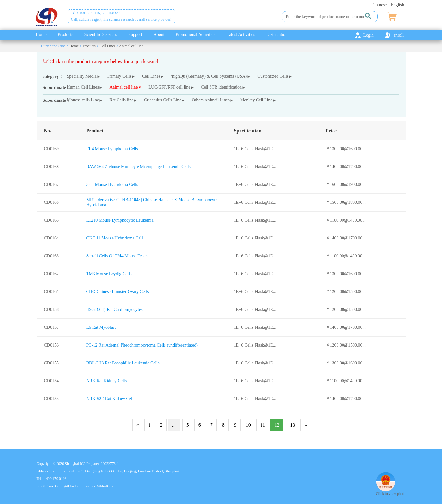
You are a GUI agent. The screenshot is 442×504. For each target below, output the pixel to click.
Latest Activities (241, 35)
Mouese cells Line (83, 100)
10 (248, 425)
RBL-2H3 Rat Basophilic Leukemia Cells (123, 363)
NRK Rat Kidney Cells (107, 381)
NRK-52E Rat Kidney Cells (111, 399)
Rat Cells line (121, 100)
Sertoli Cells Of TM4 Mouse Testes (117, 256)
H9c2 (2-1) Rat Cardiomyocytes (114, 309)
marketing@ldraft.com (66, 486)
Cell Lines (108, 46)
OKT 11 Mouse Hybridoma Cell (115, 238)
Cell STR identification (221, 87)
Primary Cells (119, 76)
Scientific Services (101, 35)
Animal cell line (131, 46)
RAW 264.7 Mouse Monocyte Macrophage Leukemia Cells (138, 167)
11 (263, 425)
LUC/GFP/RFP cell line (169, 87)
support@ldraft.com (101, 486)
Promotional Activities (196, 35)
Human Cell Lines (83, 87)
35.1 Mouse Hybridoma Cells (112, 185)
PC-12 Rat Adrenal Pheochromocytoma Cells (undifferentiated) (142, 345)
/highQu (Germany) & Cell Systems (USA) (209, 76)
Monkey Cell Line (256, 100)
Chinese (380, 5)
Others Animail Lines (211, 100)
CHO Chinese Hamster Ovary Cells (118, 292)
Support (135, 35)
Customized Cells (273, 76)
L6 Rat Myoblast (101, 327)
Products (66, 35)
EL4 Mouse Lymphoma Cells (112, 149)
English (397, 5)
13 (292, 425)
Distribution (277, 35)
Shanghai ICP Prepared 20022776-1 (92, 464)
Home (41, 35)
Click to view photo (391, 491)
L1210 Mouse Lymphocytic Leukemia (120, 220)
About (159, 35)
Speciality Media (82, 76)
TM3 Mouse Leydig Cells (109, 274)
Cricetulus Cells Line (163, 100)
